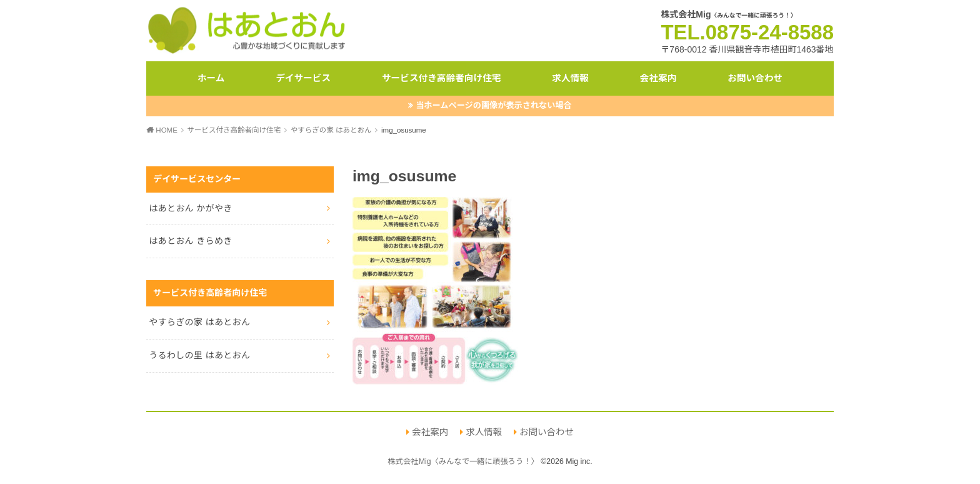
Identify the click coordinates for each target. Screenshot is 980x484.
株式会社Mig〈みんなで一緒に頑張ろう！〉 (463, 461)
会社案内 (658, 78)
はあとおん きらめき (190, 241)
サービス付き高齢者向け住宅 (442, 78)
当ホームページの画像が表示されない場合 (494, 105)
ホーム (211, 78)
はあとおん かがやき (190, 208)
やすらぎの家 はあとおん (199, 322)
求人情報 (570, 78)
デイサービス (303, 78)
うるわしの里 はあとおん (199, 355)
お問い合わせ (755, 78)
